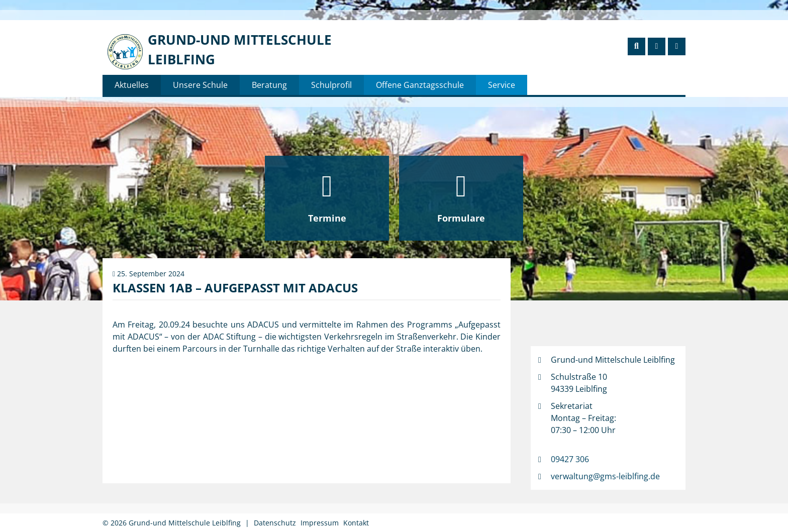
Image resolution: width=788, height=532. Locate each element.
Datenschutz (275, 523)
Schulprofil (331, 85)
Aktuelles (132, 85)
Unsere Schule (200, 85)
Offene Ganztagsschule (420, 85)
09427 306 (570, 459)
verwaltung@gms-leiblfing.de (605, 476)
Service (502, 85)
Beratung (269, 85)
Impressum (320, 523)
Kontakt (356, 523)
